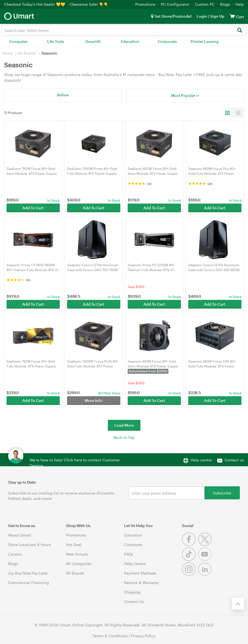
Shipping (132, 592)
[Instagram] (190, 574)
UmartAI (93, 41)
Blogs (225, 4)
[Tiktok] (190, 559)
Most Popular (185, 95)
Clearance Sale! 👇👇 (89, 4)
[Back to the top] (238, 604)
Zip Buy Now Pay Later (28, 573)
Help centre (201, 460)
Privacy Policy (143, 636)
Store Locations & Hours (30, 545)
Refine (63, 95)
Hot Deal (74, 545)
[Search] (239, 31)
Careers (15, 554)
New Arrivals (77, 554)
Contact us (234, 460)
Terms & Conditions (110, 636)
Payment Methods (140, 573)
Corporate (167, 41)
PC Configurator (175, 4)
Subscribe (222, 493)
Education (130, 41)
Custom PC (205, 4)
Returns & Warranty (141, 583)
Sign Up (217, 16)
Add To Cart (33, 208)
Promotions (145, 4)
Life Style (56, 41)
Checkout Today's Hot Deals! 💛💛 (35, 4)
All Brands (27, 53)
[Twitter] (205, 545)
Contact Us (134, 602)
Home (7, 53)
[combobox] (124, 30)
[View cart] (232, 16)
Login (202, 16)
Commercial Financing (29, 583)
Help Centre (135, 564)
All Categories (79, 564)
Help (240, 4)
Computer (18, 41)
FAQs (129, 554)
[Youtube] (205, 559)
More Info (94, 400)
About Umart (20, 535)
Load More (124, 425)
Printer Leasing (205, 41)
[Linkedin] (205, 574)
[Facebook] (190, 545)
